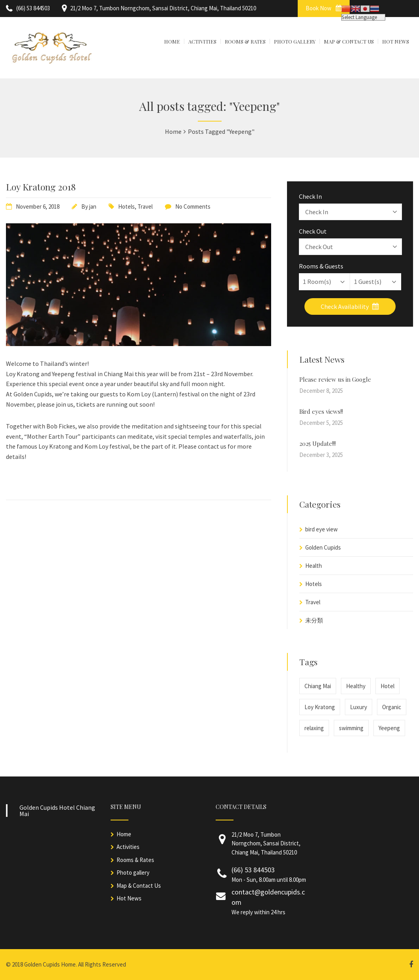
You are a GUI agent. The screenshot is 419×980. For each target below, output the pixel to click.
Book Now (324, 8)
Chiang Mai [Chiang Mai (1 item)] (318, 686)
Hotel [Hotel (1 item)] (387, 686)
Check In (310, 196)
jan (93, 206)
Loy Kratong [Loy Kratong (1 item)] (320, 707)
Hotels (126, 206)
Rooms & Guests (321, 266)
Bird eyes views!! (321, 411)
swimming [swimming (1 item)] (351, 728)
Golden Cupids (323, 547)
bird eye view (321, 529)
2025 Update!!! (318, 443)
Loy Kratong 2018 (41, 187)
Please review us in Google (335, 379)
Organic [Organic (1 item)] (392, 707)
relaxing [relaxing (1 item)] (314, 728)
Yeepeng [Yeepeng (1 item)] (389, 728)
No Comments (193, 206)
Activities (128, 847)
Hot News (129, 898)
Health (314, 566)
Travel (145, 206)
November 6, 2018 (38, 206)
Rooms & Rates (135, 860)
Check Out (313, 231)
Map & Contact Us (139, 886)
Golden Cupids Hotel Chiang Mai (57, 811)
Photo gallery (133, 872)
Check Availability (350, 306)
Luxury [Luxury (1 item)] (359, 707)
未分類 (314, 620)
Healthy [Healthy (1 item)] (356, 686)
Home (124, 834)
